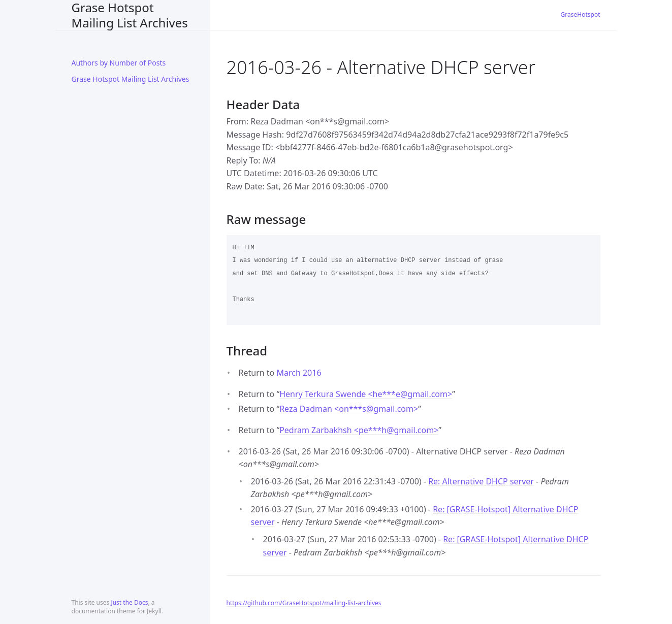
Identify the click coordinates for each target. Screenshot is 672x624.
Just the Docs (129, 602)
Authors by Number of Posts (119, 63)
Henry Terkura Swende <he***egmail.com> (366, 394)
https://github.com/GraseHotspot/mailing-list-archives (304, 603)
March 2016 (299, 373)
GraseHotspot (581, 14)
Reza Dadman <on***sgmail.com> (349, 409)
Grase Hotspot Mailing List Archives (130, 15)
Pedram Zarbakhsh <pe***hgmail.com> (359, 430)
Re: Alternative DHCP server (481, 481)
